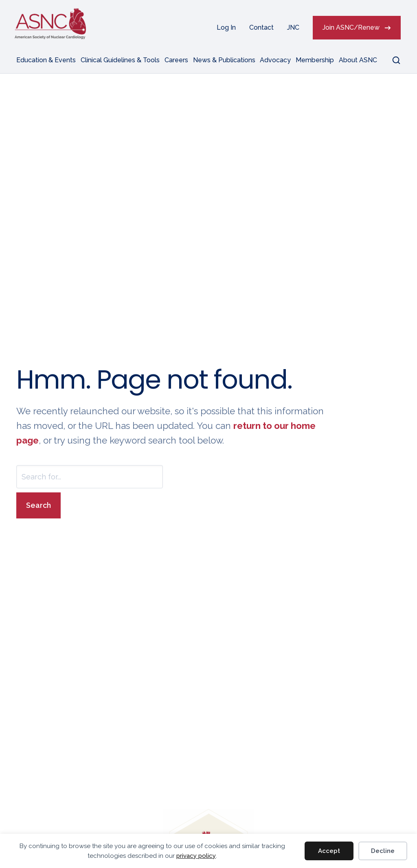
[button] (391, 60)
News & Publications (224, 60)
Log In (226, 27)
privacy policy (196, 856)
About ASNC (358, 60)
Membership (315, 60)
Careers (176, 60)
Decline (383, 851)
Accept (329, 851)
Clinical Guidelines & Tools (120, 60)
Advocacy (275, 60)
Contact (261, 27)
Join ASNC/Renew (351, 27)
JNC (293, 27)
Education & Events (46, 60)
